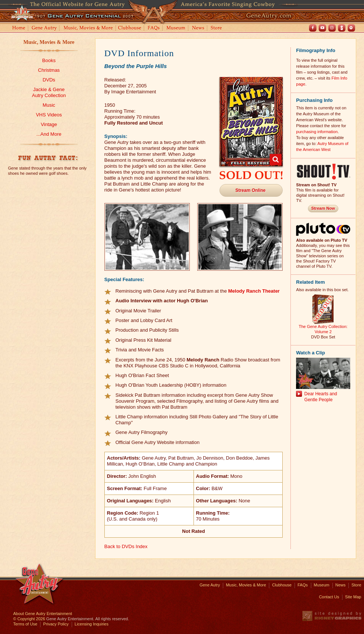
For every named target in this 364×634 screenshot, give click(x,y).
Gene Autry (44, 28)
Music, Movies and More (88, 28)
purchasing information (317, 132)
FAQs (154, 28)
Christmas (49, 70)
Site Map (353, 597)
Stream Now (323, 208)
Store (218, 28)
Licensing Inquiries (92, 624)
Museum (176, 28)
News (199, 28)
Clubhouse (130, 28)
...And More (49, 134)
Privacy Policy (56, 624)
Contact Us (329, 597)
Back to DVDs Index (126, 546)
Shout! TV (342, 28)
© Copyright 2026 (29, 619)
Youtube (322, 28)
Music (49, 105)
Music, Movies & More (49, 42)
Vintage (49, 124)
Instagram (332, 28)
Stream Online (251, 190)
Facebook (313, 28)
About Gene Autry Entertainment (43, 614)
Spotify (351, 28)
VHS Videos (49, 115)
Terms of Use (25, 624)
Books (49, 60)
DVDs (49, 80)
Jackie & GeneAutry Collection (49, 92)
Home (18, 28)
